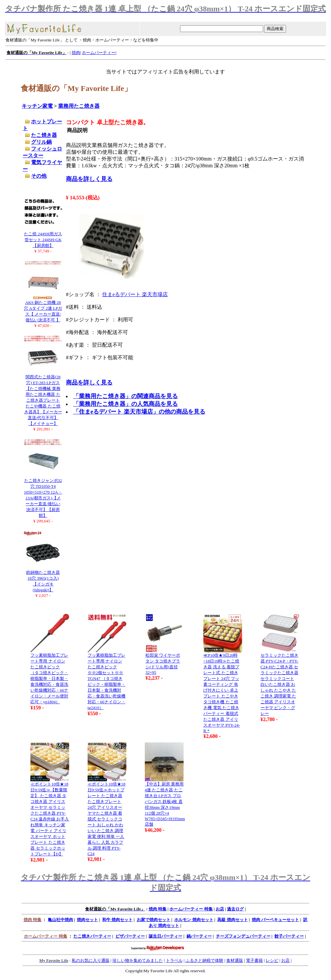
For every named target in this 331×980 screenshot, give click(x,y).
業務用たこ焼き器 (79, 106)
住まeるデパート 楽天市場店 (135, 294)
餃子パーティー (289, 936)
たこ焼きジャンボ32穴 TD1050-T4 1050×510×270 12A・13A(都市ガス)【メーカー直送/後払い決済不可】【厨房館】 (43, 498)
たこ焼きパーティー (92, 936)
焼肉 (76, 53)
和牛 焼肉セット (117, 920)
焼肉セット (87, 920)
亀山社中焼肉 (60, 920)
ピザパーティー (130, 936)
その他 (39, 176)
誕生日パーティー (165, 936)
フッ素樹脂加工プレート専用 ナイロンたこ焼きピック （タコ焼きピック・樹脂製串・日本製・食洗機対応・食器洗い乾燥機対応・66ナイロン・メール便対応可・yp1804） (49, 679)
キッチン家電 (37, 106)
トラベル (174, 960)
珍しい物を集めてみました (138, 960)
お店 (220, 909)
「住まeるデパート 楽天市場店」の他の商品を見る (139, 412)
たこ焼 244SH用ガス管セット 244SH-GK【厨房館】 (43, 240)
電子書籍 (254, 960)
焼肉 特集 (158, 909)
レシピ (272, 960)
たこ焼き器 (44, 135)
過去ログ (235, 909)
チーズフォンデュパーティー (243, 936)
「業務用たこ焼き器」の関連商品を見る (125, 396)
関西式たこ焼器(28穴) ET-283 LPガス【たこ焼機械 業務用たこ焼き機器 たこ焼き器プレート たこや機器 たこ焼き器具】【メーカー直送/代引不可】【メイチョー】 (43, 400)
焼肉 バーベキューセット (275, 920)
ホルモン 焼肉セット (194, 920)
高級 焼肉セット (232, 920)
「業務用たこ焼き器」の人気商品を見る (125, 404)
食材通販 (235, 960)
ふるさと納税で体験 (204, 960)
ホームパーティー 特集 (191, 909)
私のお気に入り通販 (91, 960)
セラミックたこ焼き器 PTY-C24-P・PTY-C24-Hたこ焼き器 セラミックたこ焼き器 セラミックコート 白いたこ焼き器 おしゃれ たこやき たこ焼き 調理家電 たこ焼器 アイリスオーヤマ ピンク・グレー (279, 684)
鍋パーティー (199, 936)
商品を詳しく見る (89, 179)
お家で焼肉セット (154, 920)
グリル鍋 (41, 142)
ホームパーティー (99, 53)
